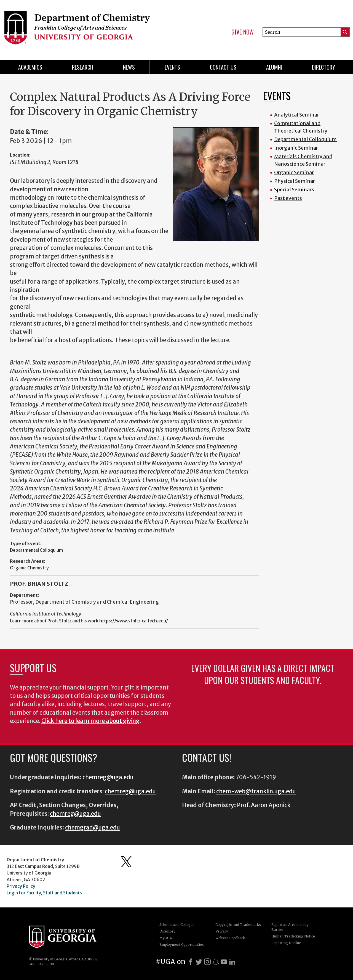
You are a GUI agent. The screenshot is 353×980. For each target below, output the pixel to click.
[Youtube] (224, 962)
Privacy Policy (21, 886)
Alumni (274, 67)
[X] (199, 962)
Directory (323, 67)
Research (83, 67)
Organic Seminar (294, 172)
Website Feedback (230, 938)
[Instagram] (207, 962)
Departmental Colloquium (36, 550)
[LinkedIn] (232, 962)
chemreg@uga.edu (109, 777)
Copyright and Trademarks (238, 925)
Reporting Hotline (286, 943)
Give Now (243, 32)
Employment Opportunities (182, 945)
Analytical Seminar (297, 115)
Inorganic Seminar (296, 148)
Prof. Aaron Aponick (264, 805)
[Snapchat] (216, 962)
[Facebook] (191, 962)
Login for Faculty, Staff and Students (44, 893)
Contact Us (223, 67)
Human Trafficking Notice (293, 936)
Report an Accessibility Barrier (290, 927)
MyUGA (166, 938)
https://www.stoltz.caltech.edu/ (134, 621)
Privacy (222, 931)
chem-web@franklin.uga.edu (256, 791)
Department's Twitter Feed (126, 862)
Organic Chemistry (29, 568)
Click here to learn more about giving (90, 721)
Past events (288, 198)
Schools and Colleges (177, 925)
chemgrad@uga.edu (93, 828)
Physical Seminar (295, 181)
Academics (30, 67)
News (129, 67)
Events (172, 67)
